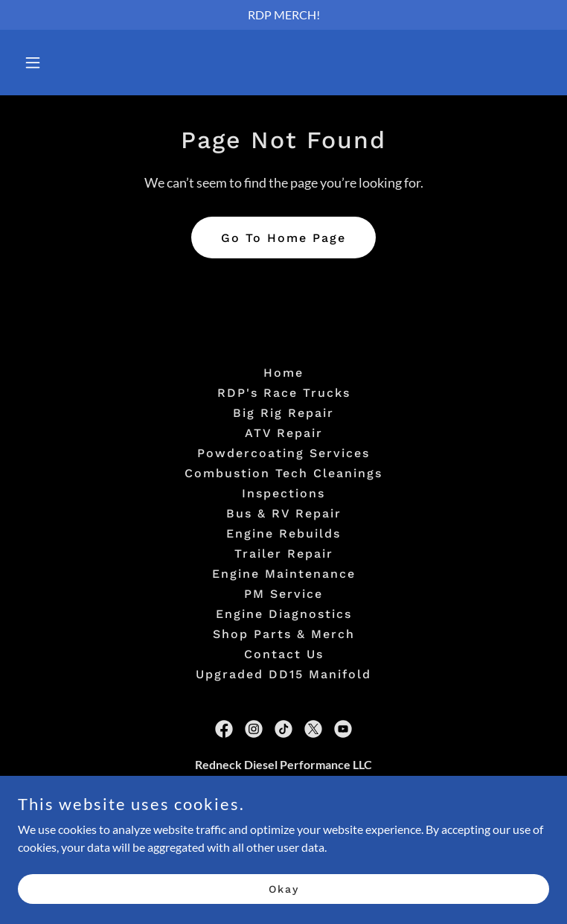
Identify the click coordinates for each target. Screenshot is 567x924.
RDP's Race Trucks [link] (284, 393)
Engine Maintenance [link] (284, 574)
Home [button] (283, 373)
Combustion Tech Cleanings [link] (283, 473)
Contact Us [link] (284, 654)
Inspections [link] (283, 493)
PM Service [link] (283, 594)
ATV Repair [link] (284, 433)
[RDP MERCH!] (283, 15)
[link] (224, 729)
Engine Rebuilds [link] (283, 533)
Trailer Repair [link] (284, 554)
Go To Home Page (283, 238)
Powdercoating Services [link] (283, 453)
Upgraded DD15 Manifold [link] (283, 674)
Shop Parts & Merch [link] (284, 634)
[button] (79, 63)
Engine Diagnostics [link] (284, 614)
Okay (284, 899)
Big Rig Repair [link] (283, 413)
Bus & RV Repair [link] (284, 513)
